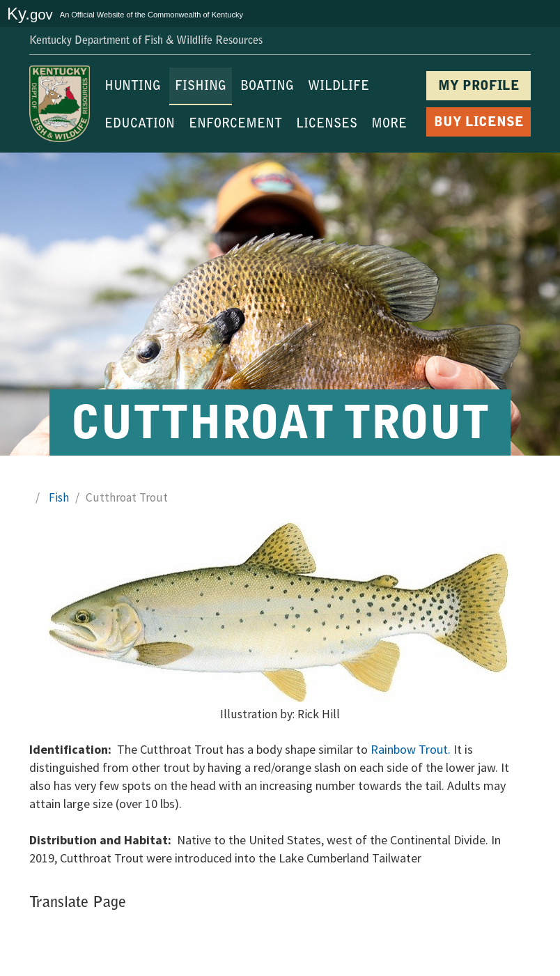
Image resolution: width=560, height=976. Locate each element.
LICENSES (327, 125)
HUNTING (133, 87)
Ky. (30, 14)
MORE (389, 125)
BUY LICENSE (479, 123)
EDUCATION (140, 125)
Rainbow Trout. (411, 749)
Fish (59, 497)
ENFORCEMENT (235, 125)
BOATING (267, 87)
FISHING (201, 87)
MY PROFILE (479, 87)
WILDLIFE (339, 87)
